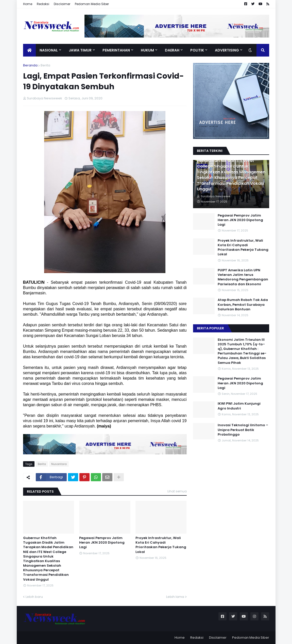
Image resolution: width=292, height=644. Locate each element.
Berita (45, 65)
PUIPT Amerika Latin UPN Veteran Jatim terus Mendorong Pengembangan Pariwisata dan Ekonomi (243, 277)
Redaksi (43, 4)
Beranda (30, 65)
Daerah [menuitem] (172, 50)
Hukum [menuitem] (147, 50)
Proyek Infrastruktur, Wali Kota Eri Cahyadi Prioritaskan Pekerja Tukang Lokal (161, 545)
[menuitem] (29, 50)
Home (28, 4)
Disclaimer (62, 4)
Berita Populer (210, 328)
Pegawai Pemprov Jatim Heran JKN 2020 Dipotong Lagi (102, 543)
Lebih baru (34, 597)
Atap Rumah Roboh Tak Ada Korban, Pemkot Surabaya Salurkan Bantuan (243, 305)
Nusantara (59, 464)
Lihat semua (177, 491)
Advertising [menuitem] (227, 50)
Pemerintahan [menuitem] (116, 50)
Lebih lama (175, 597)
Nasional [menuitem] (49, 50)
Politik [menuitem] (197, 50)
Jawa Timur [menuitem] (80, 50)
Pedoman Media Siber (92, 4)
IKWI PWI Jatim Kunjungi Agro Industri (239, 406)
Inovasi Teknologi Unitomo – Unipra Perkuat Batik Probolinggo (243, 430)
